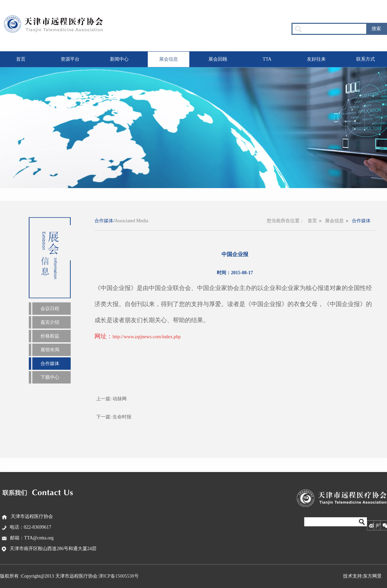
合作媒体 (50, 364)
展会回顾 (218, 59)
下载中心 (50, 377)
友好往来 (316, 59)
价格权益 (50, 336)
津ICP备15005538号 (119, 576)
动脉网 (120, 399)
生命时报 (122, 417)
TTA (267, 59)
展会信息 (169, 59)
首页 (21, 59)
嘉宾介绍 (50, 322)
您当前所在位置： (285, 221)
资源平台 (70, 59)
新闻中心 (119, 59)
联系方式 (366, 59)
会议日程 (50, 309)
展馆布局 (50, 350)
